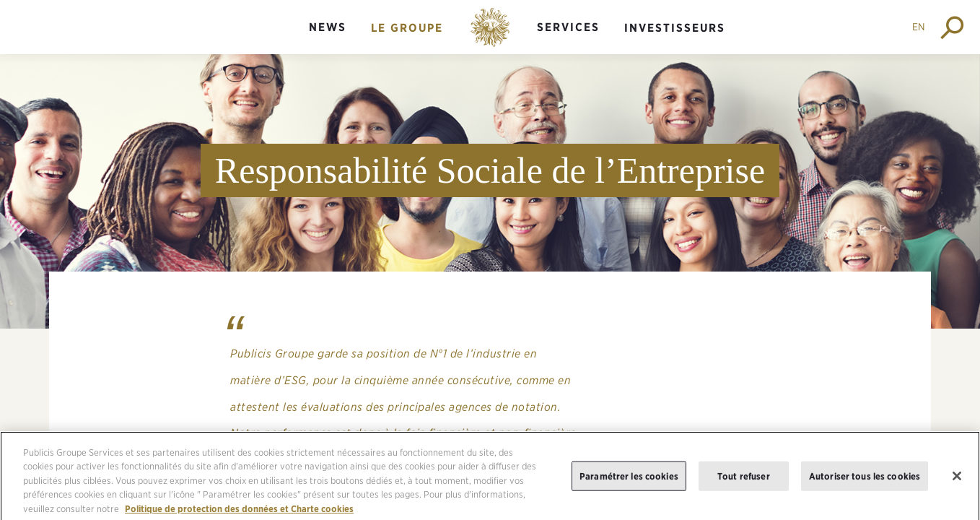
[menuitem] (328, 39)
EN (919, 27)
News (328, 27)
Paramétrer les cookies (629, 481)
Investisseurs (675, 28)
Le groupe (407, 28)
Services (568, 27)
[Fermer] (957, 481)
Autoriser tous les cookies (865, 481)
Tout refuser (744, 481)
